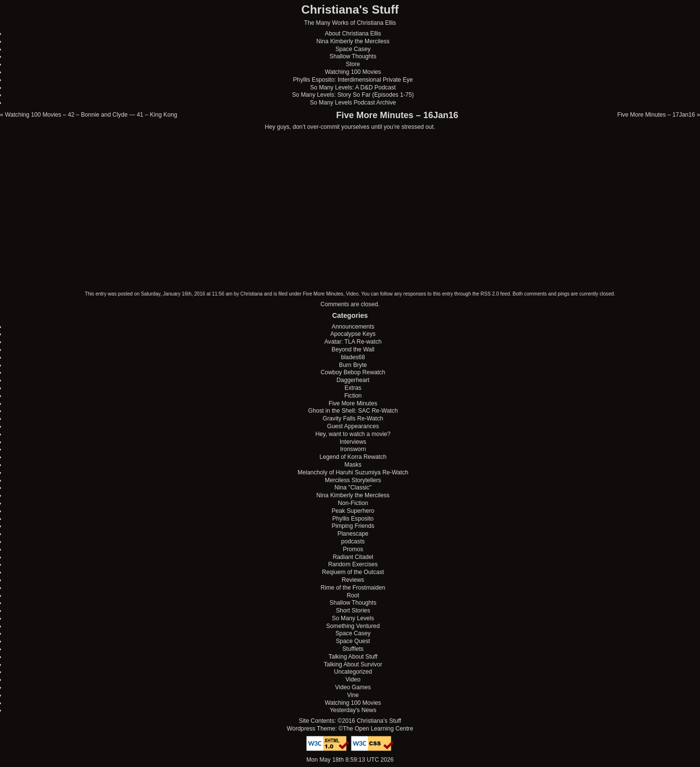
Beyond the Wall (353, 349)
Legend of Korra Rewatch (353, 457)
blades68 (353, 357)
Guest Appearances (353, 426)
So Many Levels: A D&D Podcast (353, 87)
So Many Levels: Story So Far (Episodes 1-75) (353, 95)
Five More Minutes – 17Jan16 (656, 115)
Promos (353, 549)
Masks (353, 465)
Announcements (353, 327)
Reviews (353, 580)
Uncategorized (353, 672)
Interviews (353, 442)
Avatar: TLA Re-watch (353, 342)
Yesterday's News (353, 710)
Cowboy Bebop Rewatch (353, 372)
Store (353, 64)
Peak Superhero (353, 511)
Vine (353, 695)
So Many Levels (353, 618)
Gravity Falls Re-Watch (353, 418)
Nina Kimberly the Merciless (353, 41)
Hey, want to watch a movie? (353, 434)
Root (353, 595)
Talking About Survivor (353, 664)
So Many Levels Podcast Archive (353, 103)
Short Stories (353, 610)
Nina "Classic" (353, 488)
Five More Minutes (323, 294)
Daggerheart (353, 380)
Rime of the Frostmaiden (353, 588)
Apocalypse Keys (353, 334)
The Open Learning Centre (378, 729)
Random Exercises (353, 564)
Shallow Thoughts (353, 56)
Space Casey (353, 49)
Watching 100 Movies (353, 72)
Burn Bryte (353, 365)
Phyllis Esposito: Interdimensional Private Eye (353, 80)
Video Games (353, 687)
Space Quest (353, 641)
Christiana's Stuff (350, 9)
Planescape (353, 534)
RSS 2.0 (490, 294)
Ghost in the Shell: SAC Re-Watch (353, 411)
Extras (353, 388)
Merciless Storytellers (353, 480)
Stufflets (353, 649)
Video (352, 294)
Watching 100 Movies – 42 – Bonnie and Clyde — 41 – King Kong (91, 115)
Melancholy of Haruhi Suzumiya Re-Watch (353, 472)
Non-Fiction (353, 503)
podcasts (353, 541)
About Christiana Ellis (353, 34)
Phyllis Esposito (353, 519)
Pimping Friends (353, 526)
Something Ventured (353, 626)
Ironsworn (353, 449)
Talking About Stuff (353, 657)
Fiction (353, 396)
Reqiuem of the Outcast (353, 572)
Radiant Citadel (353, 557)
